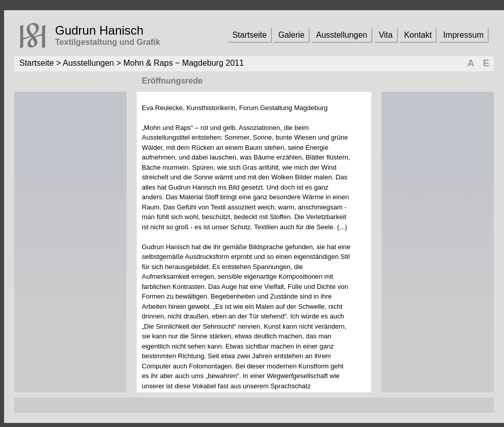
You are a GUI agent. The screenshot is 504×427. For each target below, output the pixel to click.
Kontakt (418, 35)
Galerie (291, 35)
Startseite (249, 35)
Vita (385, 35)
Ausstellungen (342, 35)
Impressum (463, 35)
